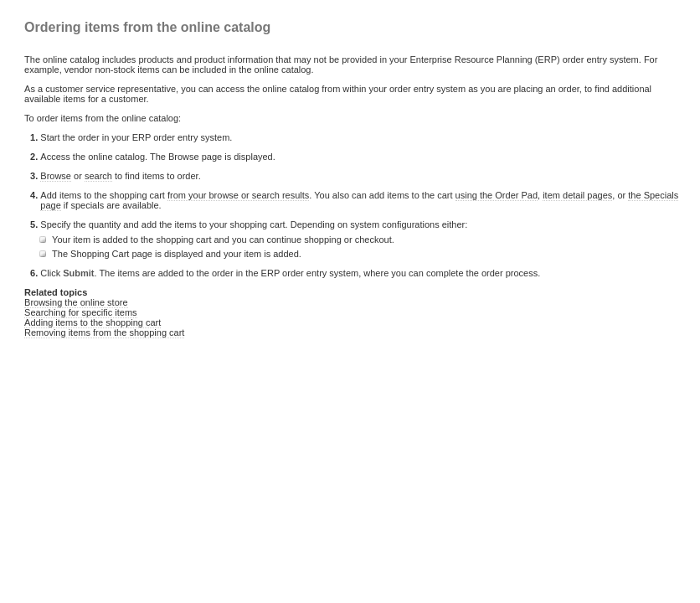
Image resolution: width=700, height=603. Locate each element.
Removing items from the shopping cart (104, 332)
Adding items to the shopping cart (93, 322)
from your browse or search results (238, 195)
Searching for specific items (81, 312)
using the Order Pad (497, 195)
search (98, 176)
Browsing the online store (76, 302)
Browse (56, 176)
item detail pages (577, 195)
